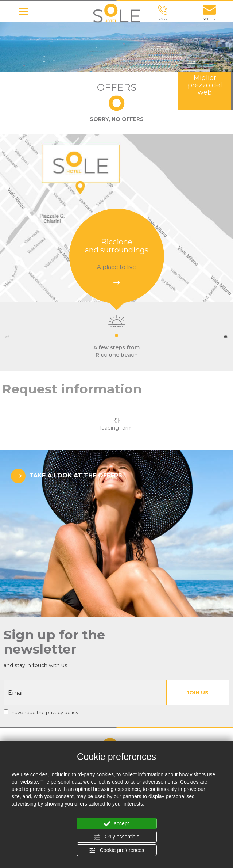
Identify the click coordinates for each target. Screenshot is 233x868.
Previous (7, 337)
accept (116, 824)
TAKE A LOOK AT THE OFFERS (67, 476)
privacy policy (62, 712)
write (210, 13)
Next (226, 337)
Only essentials (116, 837)
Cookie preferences (116, 850)
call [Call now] (163, 13)
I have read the (44, 712)
